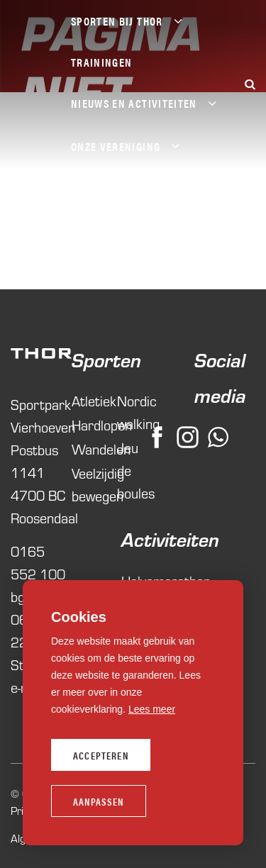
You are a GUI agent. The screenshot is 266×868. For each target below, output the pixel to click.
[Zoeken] (250, 84)
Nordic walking (133, 412)
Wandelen (87, 449)
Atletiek (87, 400)
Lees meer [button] (152, 709)
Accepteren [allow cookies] (101, 755)
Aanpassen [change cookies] (99, 801)
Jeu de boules (133, 470)
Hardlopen (87, 424)
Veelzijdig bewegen (87, 484)
